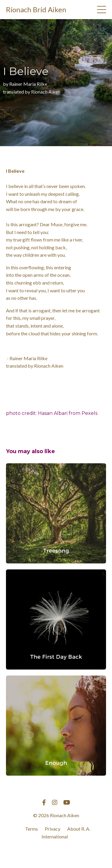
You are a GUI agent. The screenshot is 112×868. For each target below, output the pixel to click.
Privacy (53, 829)
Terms (32, 829)
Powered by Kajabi (56, 853)
